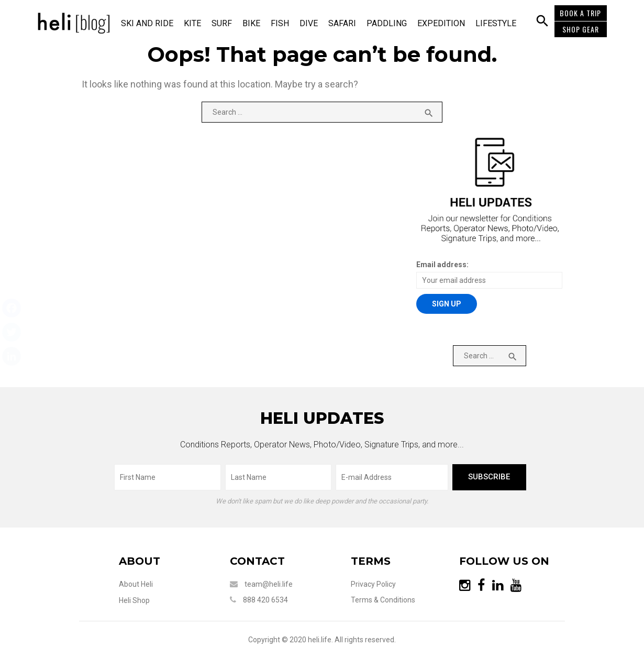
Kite (196, 23)
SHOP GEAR (580, 29)
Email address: (444, 267)
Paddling (390, 23)
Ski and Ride (150, 23)
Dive (312, 23)
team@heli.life (267, 587)
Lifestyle (499, 23)
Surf (225, 23)
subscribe (493, 480)
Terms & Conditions (385, 603)
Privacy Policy (375, 587)
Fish (283, 23)
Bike (254, 23)
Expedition (444, 23)
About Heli (130, 587)
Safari (345, 23)
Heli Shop (129, 604)
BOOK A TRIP (579, 13)
